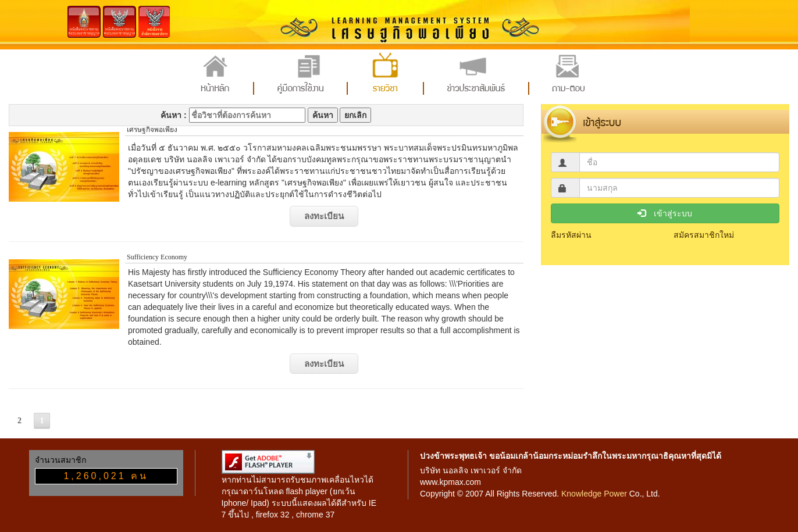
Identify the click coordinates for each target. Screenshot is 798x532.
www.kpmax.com (450, 482)
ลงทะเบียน (324, 216)
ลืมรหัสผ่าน (571, 235)
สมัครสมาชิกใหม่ (704, 235)
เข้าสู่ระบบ (665, 213)
